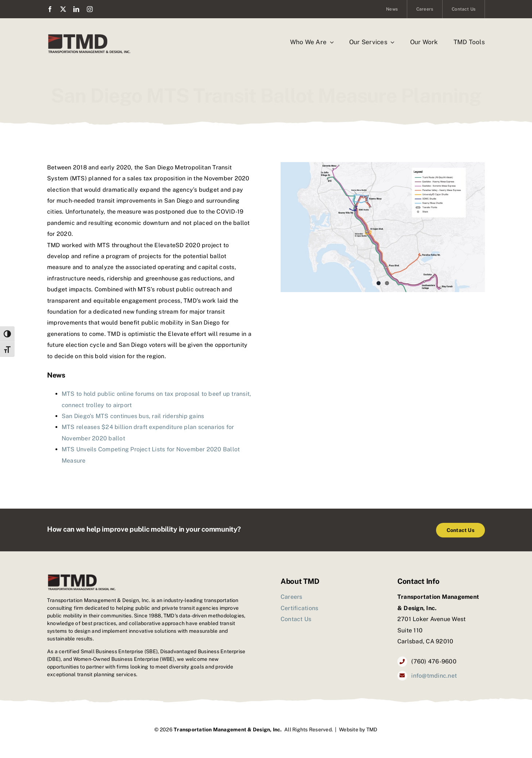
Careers (292, 597)
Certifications (299, 608)
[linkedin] (76, 9)
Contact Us (296, 619)
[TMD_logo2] (89, 36)
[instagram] (90, 9)
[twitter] (63, 9)
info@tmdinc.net (434, 676)
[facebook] (50, 9)
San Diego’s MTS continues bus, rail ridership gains (133, 416)
